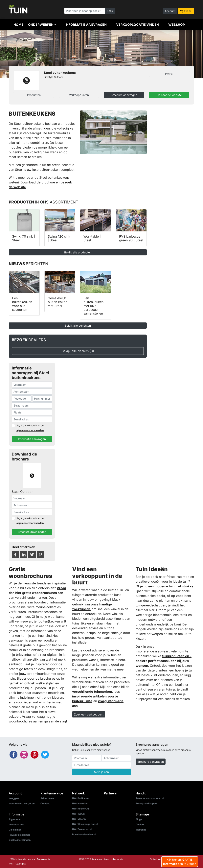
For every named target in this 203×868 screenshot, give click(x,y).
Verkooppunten (79, 95)
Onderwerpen (41, 25)
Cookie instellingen (20, 840)
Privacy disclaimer (19, 835)
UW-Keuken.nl (80, 809)
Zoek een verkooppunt (89, 714)
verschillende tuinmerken (92, 692)
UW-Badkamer (81, 798)
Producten (34, 95)
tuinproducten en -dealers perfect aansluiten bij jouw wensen (164, 661)
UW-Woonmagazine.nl (85, 824)
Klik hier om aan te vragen (180, 862)
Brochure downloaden (32, 532)
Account (170, 11)
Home (18, 25)
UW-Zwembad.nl (82, 829)
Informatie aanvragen (86, 25)
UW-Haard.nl (80, 803)
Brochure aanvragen (124, 95)
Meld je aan (101, 772)
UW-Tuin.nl (79, 814)
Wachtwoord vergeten (22, 803)
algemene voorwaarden (30, 430)
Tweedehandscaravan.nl (150, 798)
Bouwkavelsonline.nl (84, 834)
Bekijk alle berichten (78, 326)
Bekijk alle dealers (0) (78, 351)
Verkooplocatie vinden (137, 25)
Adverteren (47, 798)
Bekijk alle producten (78, 252)
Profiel (169, 74)
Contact (45, 803)
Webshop (177, 25)
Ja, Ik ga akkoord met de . (30, 428)
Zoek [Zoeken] (110, 11)
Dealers (140, 824)
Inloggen (14, 798)
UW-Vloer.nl (79, 819)
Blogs (139, 819)
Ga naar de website (169, 95)
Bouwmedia (44, 859)
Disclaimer (15, 830)
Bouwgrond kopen (146, 803)
